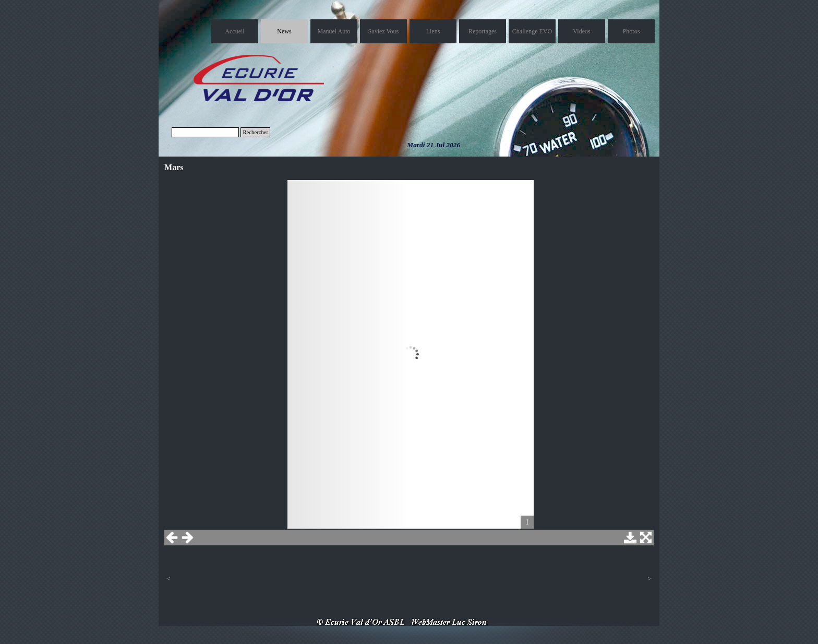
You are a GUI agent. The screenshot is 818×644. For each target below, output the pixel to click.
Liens (433, 31)
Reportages (483, 31)
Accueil (234, 31)
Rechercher (255, 132)
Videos (581, 31)
